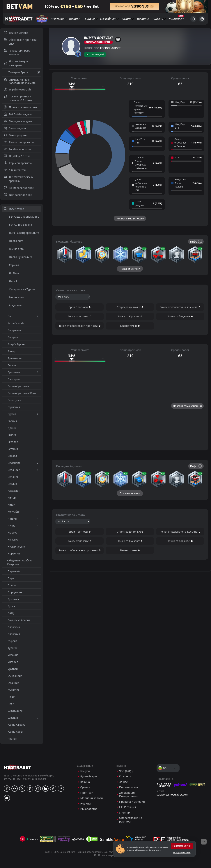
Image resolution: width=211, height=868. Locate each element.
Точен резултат (16, 135)
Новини (74, 19)
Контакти (125, 837)
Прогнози (57, 19)
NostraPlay (176, 19)
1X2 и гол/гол (15, 170)
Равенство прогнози (19, 142)
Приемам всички (182, 846)
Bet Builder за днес (18, 114)
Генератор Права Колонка (17, 52)
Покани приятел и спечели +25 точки (18, 98)
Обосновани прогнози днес (20, 42)
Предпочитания (182, 852)
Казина (126, 19)
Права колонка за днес (21, 107)
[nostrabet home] (17, 828)
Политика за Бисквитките (148, 850)
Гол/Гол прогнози (17, 149)
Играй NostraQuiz (17, 89)
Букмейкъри (108, 19)
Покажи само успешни (130, 218)
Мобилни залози (92, 859)
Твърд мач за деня (18, 121)
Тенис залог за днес (19, 188)
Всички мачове (16, 33)
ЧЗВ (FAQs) (126, 832)
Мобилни (143, 19)
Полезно (158, 19)
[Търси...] (193, 19)
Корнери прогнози (18, 163)
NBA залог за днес (18, 195)
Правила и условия (132, 863)
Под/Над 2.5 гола (17, 156)
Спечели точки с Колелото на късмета (20, 81)
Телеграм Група (22, 73)
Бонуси (90, 19)
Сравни (85, 848)
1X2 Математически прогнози (19, 179)
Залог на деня (15, 128)
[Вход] (202, 19)
